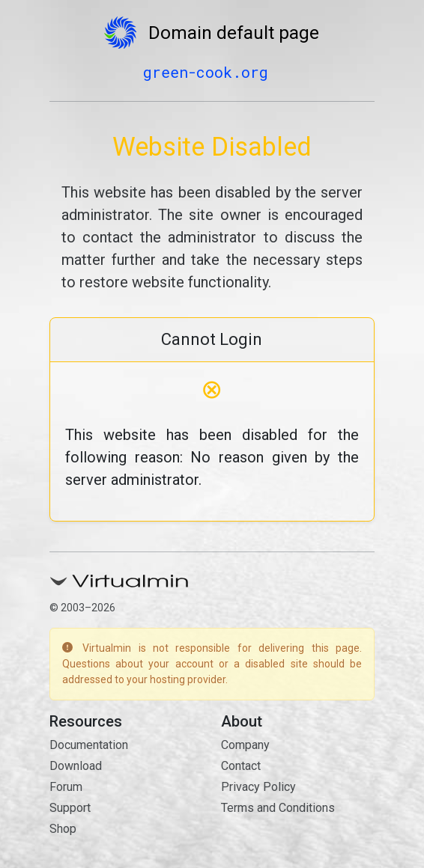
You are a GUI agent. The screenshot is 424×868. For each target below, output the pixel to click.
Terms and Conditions (278, 808)
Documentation (89, 745)
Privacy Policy (258, 787)
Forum (66, 787)
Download (76, 766)
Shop (63, 829)
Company (245, 745)
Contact (241, 766)
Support (70, 808)
